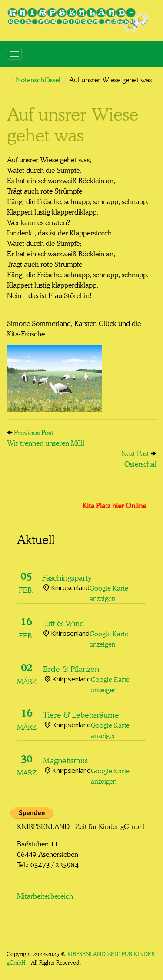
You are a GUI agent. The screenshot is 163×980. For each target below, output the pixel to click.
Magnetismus (65, 759)
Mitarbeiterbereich (45, 895)
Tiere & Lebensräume (81, 714)
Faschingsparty (67, 577)
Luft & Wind (63, 622)
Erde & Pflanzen (71, 668)
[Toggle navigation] (14, 54)
